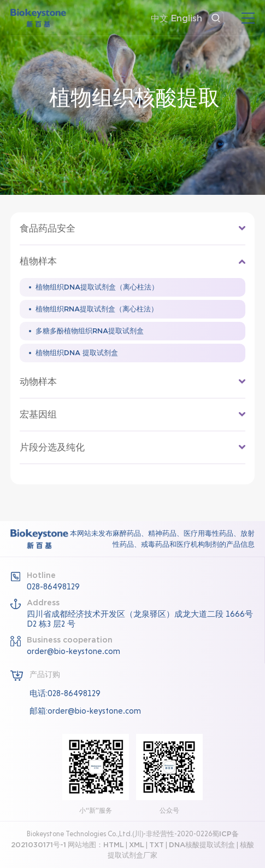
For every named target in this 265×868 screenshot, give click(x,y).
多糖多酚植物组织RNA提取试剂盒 (90, 331)
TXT (157, 845)
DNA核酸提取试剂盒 (202, 845)
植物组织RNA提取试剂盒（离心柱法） (97, 309)
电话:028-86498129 (65, 693)
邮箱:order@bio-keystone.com (85, 711)
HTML (114, 845)
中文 (160, 18)
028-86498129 (53, 587)
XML (137, 845)
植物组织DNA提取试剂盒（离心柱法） (97, 287)
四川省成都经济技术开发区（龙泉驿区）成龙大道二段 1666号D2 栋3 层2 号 (140, 619)
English (187, 18)
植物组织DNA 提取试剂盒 (77, 353)
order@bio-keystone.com (73, 651)
